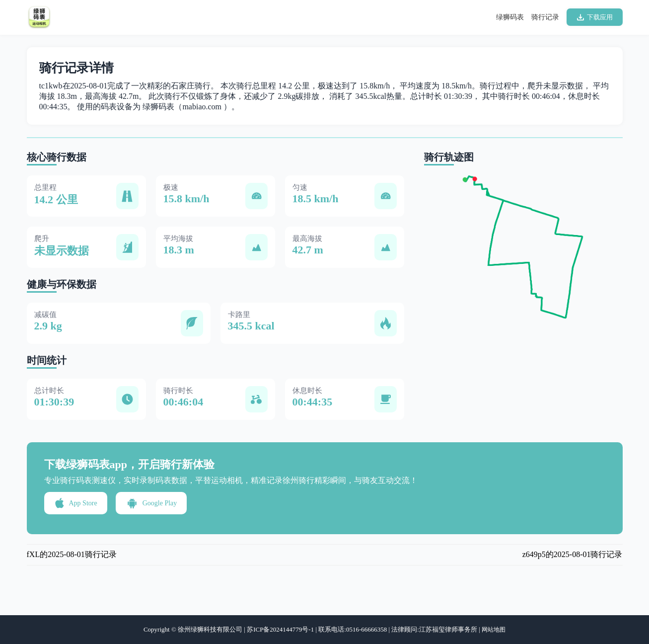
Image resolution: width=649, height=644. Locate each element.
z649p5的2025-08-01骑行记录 (573, 554)
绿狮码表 (510, 17)
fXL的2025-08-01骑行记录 (72, 554)
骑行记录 (545, 17)
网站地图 (494, 630)
